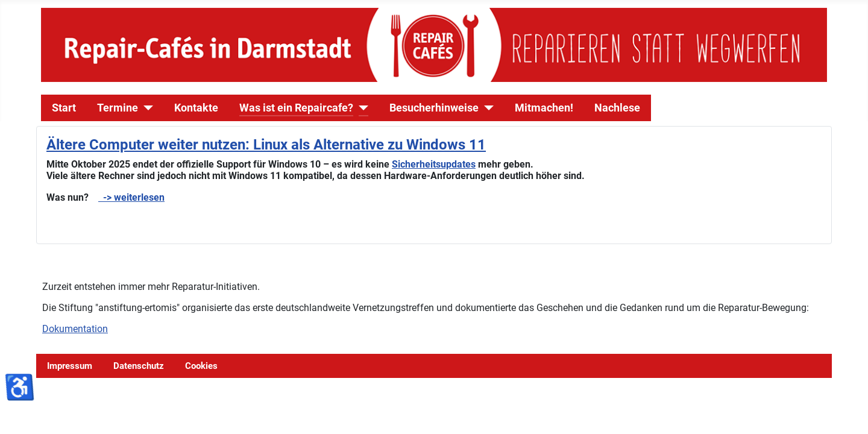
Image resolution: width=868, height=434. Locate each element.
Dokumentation (75, 329)
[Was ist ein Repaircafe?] (361, 108)
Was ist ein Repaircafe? (296, 108)
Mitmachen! (544, 108)
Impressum (70, 366)
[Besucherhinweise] (486, 108)
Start (64, 108)
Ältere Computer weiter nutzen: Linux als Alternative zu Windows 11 (266, 145)
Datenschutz (139, 366)
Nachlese (617, 108)
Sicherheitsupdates (434, 164)
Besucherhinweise (434, 108)
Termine (118, 108)
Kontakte (196, 108)
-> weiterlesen (131, 197)
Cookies (201, 366)
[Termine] (146, 108)
